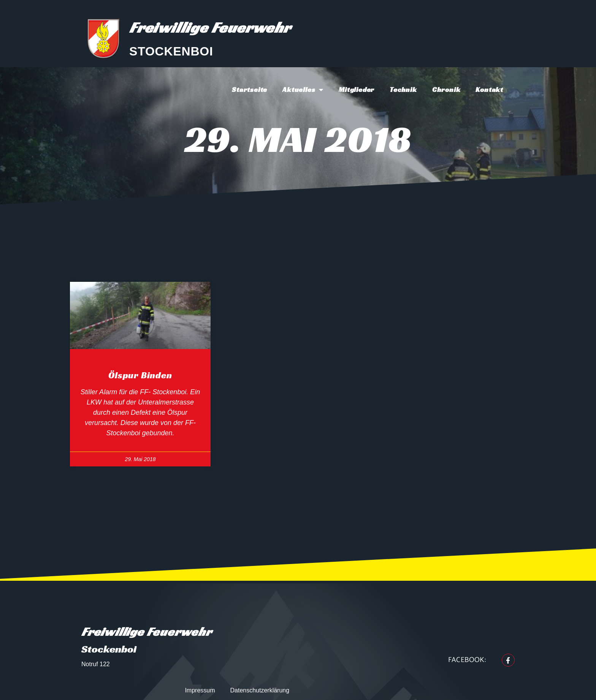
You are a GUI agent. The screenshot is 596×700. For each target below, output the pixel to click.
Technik (403, 89)
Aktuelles (303, 90)
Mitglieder (357, 89)
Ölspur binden (140, 375)
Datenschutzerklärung (260, 690)
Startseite (250, 89)
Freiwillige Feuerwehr (210, 27)
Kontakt (489, 89)
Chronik (446, 89)
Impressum (200, 690)
